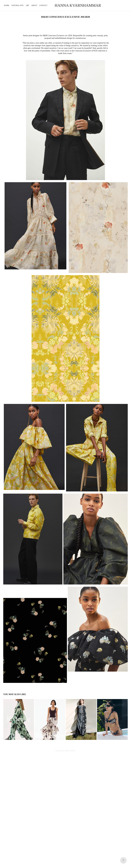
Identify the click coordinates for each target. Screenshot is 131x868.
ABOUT (34, 5)
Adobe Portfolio (70, 751)
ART (27, 5)
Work (7, 5)
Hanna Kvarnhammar (78, 5)
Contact (43, 5)
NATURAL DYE (17, 5)
